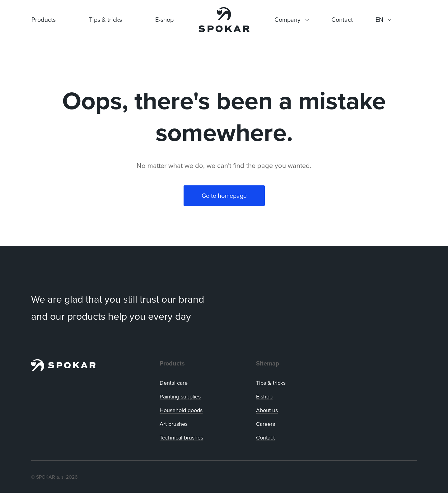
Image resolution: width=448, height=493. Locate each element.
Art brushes (174, 424)
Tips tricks (271, 383)
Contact (265, 437)
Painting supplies (180, 396)
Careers (266, 424)
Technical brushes (181, 437)
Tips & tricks (105, 19)
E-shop (164, 19)
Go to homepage (224, 195)
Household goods (181, 410)
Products (44, 19)
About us (267, 410)
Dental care (174, 383)
